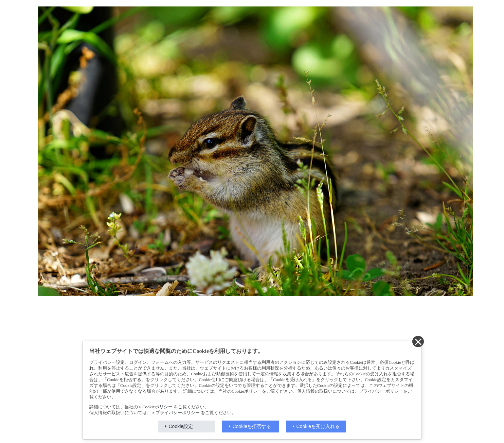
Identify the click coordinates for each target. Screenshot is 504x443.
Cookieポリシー (157, 407)
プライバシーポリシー (178, 413)
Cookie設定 (181, 426)
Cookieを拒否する (252, 426)
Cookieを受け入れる (318, 426)
